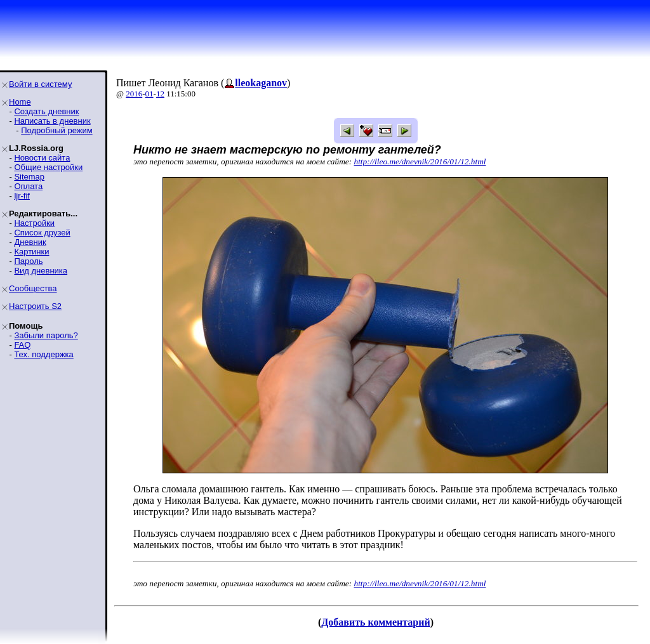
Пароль (28, 261)
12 (160, 94)
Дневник (30, 242)
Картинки (31, 252)
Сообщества (33, 288)
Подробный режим (56, 130)
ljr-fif (22, 196)
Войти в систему (40, 84)
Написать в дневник (52, 121)
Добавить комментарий (375, 622)
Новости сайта (42, 158)
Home (20, 102)
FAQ (22, 345)
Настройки (34, 223)
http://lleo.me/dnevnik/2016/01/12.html (420, 161)
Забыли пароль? (46, 335)
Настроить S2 (35, 306)
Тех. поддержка (43, 354)
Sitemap (29, 177)
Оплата (28, 186)
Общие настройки (48, 167)
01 (149, 94)
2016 (134, 94)
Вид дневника (41, 271)
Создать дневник (46, 111)
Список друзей (42, 233)
